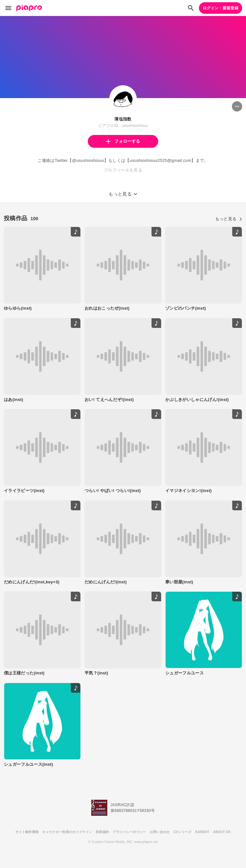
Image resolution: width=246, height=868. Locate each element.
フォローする (123, 141)
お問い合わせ (160, 832)
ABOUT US (222, 832)
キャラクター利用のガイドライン (67, 832)
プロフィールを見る (123, 170)
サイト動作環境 (27, 832)
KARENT (202, 832)
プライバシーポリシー (129, 832)
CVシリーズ (183, 832)
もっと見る (229, 219)
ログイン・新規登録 (221, 8)
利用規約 (102, 832)
